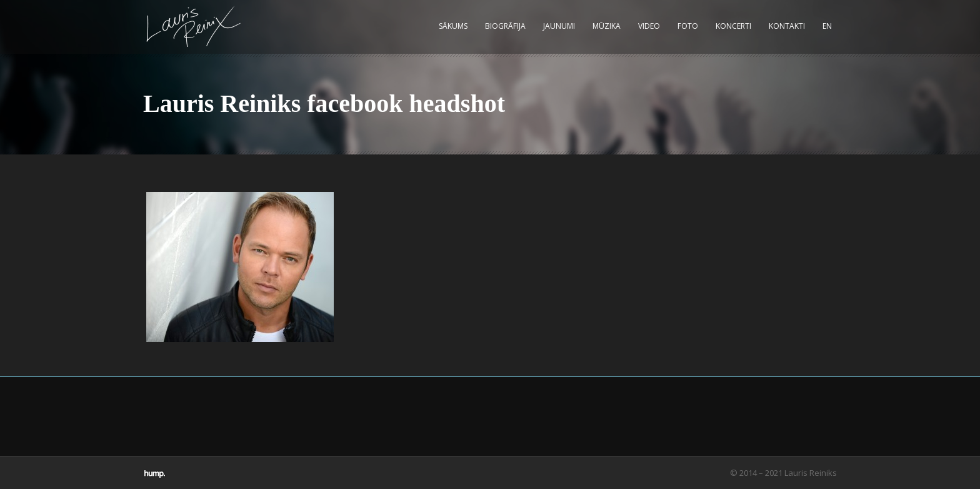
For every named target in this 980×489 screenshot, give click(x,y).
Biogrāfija (505, 26)
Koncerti (733, 26)
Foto (688, 26)
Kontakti (787, 26)
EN (827, 26)
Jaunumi (559, 26)
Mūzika (607, 26)
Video (649, 26)
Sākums (453, 26)
